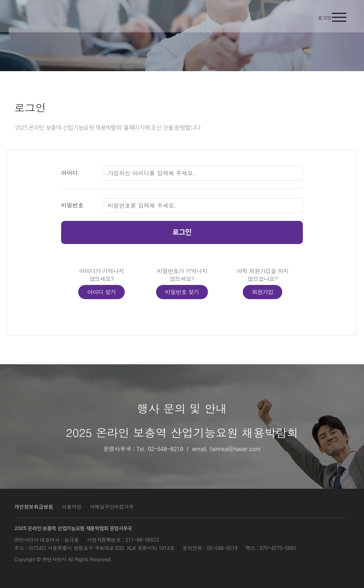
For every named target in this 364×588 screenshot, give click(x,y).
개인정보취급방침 (34, 507)
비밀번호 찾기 (182, 292)
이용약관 (72, 507)
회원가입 (263, 292)
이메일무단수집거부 (112, 507)
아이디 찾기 (101, 292)
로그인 (182, 232)
